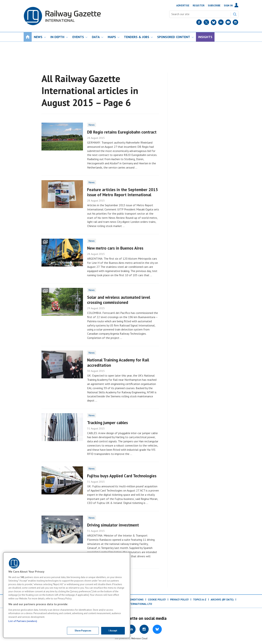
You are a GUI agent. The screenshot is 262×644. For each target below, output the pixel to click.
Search (235, 14)
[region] (67, 595)
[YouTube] (228, 23)
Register (199, 5)
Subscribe (214, 5)
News (92, 125)
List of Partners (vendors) (23, 621)
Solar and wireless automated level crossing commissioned (119, 300)
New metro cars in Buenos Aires (115, 248)
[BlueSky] (214, 23)
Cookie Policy (157, 600)
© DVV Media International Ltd (131, 604)
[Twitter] (206, 23)
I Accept (113, 631)
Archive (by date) (222, 600)
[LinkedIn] (221, 23)
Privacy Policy (179, 600)
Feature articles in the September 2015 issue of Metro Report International (123, 192)
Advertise (183, 5)
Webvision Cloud (139, 638)
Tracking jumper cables (108, 423)
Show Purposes (83, 631)
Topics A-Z (200, 600)
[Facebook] (199, 23)
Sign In (228, 5)
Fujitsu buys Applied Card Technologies (122, 476)
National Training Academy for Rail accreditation (118, 363)
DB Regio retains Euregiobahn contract (122, 132)
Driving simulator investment (113, 525)
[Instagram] (235, 23)
